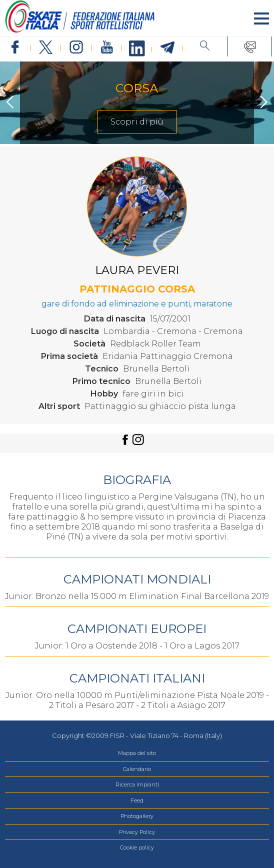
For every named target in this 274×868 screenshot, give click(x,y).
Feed (137, 800)
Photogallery (137, 816)
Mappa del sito (137, 753)
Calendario (137, 769)
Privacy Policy (137, 832)
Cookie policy (137, 847)
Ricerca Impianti (137, 784)
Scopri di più (137, 122)
